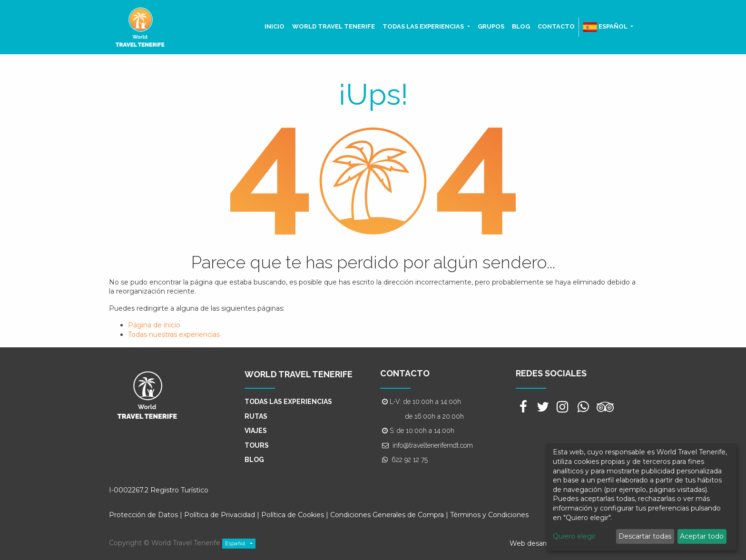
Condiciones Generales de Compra (387, 515)
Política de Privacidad (220, 515)
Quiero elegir (574, 536)
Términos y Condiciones (489, 515)
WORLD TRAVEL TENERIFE (299, 374)
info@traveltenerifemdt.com (433, 445)
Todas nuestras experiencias (174, 334)
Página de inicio (154, 325)
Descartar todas (645, 536)
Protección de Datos (143, 515)
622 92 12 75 (410, 460)
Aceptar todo (702, 536)
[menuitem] (275, 27)
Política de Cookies (294, 515)
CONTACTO (405, 373)
